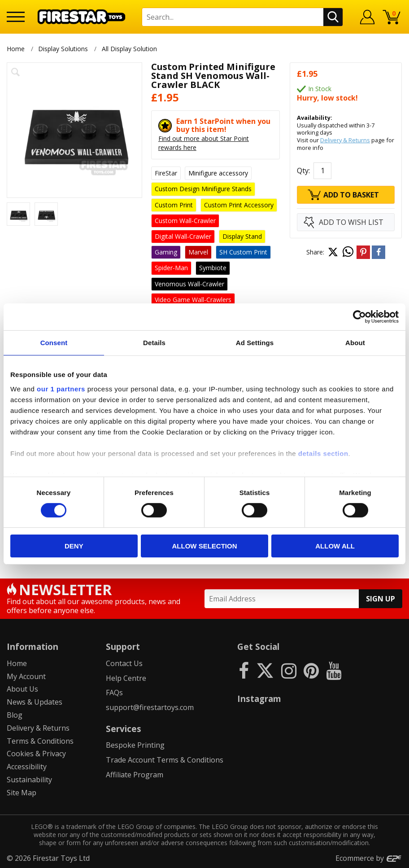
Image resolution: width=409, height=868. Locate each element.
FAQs (114, 693)
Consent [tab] (54, 343)
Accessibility (27, 767)
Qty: (303, 171)
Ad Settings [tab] (255, 343)
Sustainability (29, 780)
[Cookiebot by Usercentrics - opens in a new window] (359, 317)
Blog (15, 715)
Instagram (259, 699)
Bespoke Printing (135, 745)
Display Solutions (63, 49)
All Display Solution (130, 49)
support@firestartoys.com (150, 707)
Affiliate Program (135, 775)
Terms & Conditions (40, 741)
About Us (22, 689)
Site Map (22, 793)
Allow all (335, 546)
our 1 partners (61, 388)
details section (323, 453)
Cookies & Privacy (36, 754)
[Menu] (16, 17)
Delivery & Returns (345, 140)
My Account (26, 676)
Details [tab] (154, 343)
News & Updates (35, 702)
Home (16, 49)
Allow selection (204, 546)
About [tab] (355, 343)
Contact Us (124, 663)
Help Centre (126, 678)
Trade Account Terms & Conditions (165, 760)
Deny (74, 546)
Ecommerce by (369, 858)
